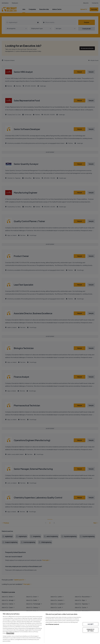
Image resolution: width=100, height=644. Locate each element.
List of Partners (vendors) (52, 624)
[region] (50, 628)
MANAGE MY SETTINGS (90, 630)
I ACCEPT (90, 624)
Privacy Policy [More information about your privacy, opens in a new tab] (10, 633)
